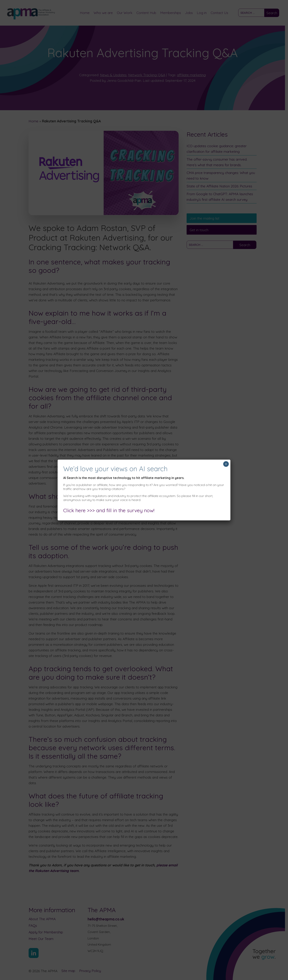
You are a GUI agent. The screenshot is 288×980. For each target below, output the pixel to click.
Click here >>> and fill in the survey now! (109, 510)
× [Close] (226, 464)
